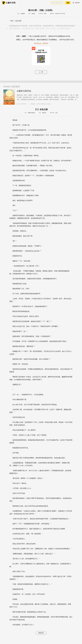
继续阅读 (41, 633)
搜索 (68, 3)
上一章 (41, 72)
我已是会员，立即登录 (41, 43)
